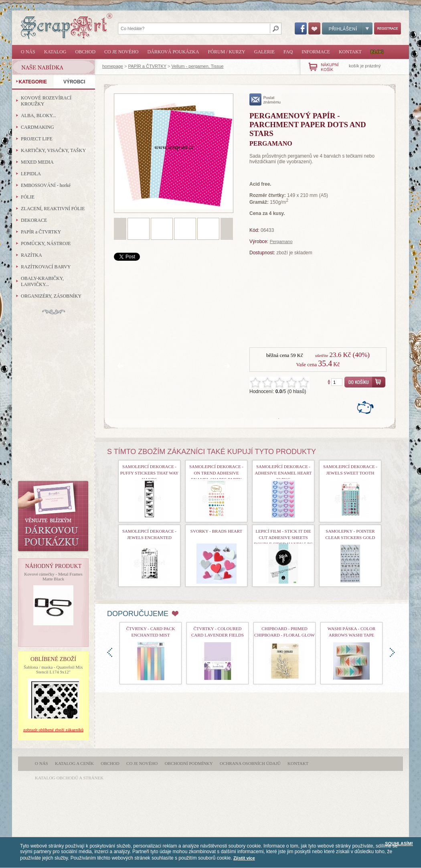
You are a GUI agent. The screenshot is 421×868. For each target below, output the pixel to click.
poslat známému (265, 99)
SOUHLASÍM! (399, 844)
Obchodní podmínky (189, 763)
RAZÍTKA (31, 255)
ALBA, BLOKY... (38, 116)
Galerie (264, 52)
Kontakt (350, 52)
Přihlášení (347, 28)
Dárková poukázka (173, 52)
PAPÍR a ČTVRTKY (147, 66)
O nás (28, 52)
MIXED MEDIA (37, 162)
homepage (113, 66)
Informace (316, 52)
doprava (392, 652)
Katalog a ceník (74, 763)
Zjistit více (244, 858)
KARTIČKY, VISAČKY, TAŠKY (53, 150)
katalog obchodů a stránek (69, 778)
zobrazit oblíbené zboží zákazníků (53, 730)
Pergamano (281, 241)
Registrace (388, 28)
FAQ (288, 52)
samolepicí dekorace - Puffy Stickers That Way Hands (150, 473)
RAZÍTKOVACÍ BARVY (46, 267)
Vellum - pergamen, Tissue (197, 66)
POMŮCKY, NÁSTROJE (46, 243)
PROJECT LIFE (37, 139)
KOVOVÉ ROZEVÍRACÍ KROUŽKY (46, 101)
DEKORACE (34, 220)
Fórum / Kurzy (226, 52)
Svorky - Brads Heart (216, 531)
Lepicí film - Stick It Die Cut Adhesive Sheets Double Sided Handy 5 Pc (283, 537)
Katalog (55, 52)
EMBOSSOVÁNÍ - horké (46, 185)
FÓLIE (28, 197)
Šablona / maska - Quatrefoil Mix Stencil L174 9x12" (53, 669)
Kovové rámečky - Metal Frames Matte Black (53, 576)
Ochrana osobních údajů (250, 763)
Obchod (85, 52)
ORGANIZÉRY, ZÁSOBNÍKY (51, 296)
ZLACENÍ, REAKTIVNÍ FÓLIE (53, 209)
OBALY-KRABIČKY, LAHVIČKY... (42, 281)
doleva (110, 652)
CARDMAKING (37, 127)
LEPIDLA (31, 174)
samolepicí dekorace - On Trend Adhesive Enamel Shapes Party (216, 473)
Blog (377, 52)
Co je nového (121, 52)
